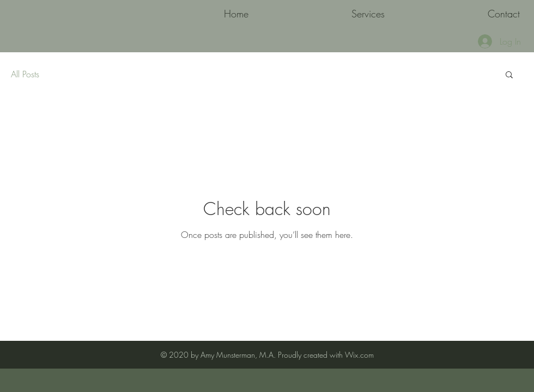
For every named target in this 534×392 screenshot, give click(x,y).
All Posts (25, 74)
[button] (509, 75)
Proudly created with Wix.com (326, 355)
